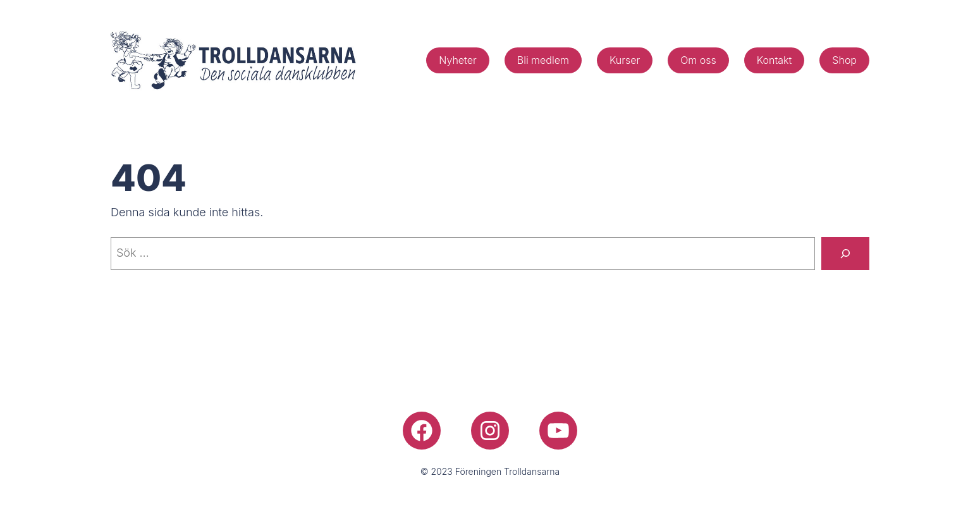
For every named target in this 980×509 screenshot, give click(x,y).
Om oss (698, 60)
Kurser (625, 60)
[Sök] (845, 254)
